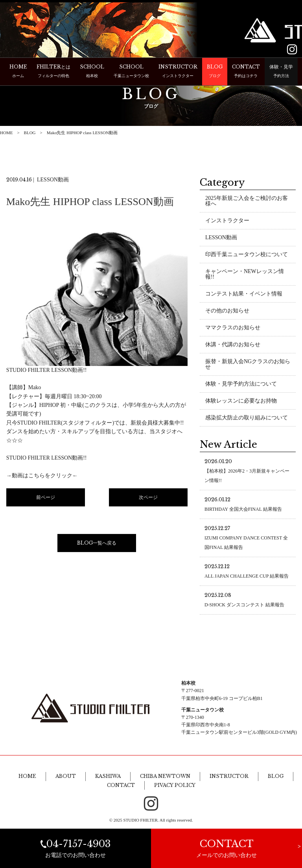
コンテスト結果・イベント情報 (244, 295)
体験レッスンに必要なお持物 (241, 402)
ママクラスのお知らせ (233, 328)
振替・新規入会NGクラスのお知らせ (248, 365)
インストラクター (227, 221)
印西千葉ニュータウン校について (247, 255)
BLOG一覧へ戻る (97, 544)
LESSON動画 (221, 238)
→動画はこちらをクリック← (42, 476)
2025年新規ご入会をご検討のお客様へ (247, 202)
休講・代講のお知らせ (233, 345)
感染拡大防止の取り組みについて (247, 418)
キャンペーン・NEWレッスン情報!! (245, 275)
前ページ (46, 498)
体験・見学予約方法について (241, 385)
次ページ (148, 498)
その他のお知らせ (227, 311)
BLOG (30, 133)
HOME (6, 133)
